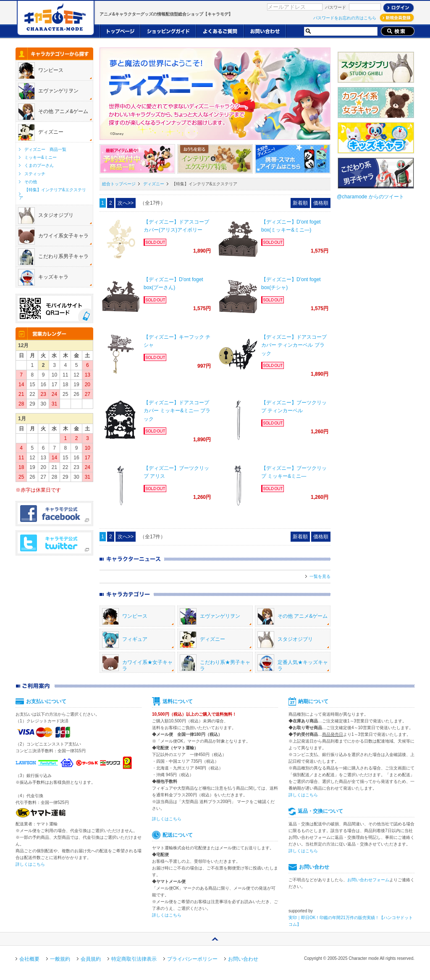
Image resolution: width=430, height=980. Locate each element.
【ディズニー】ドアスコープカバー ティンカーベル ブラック (294, 345)
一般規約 (60, 959)
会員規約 (91, 959)
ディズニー (154, 184)
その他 (31, 182)
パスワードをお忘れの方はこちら (345, 18)
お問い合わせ (243, 959)
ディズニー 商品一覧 (45, 149)
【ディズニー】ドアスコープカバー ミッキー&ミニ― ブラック (177, 411)
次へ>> (126, 203)
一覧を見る (320, 576)
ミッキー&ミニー (41, 157)
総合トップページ (119, 184)
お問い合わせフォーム (368, 880)
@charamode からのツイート (370, 197)
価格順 (321, 203)
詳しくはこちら (30, 864)
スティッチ (35, 174)
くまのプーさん (39, 165)
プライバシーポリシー (192, 959)
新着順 (300, 203)
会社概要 (29, 959)
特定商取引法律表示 (134, 959)
